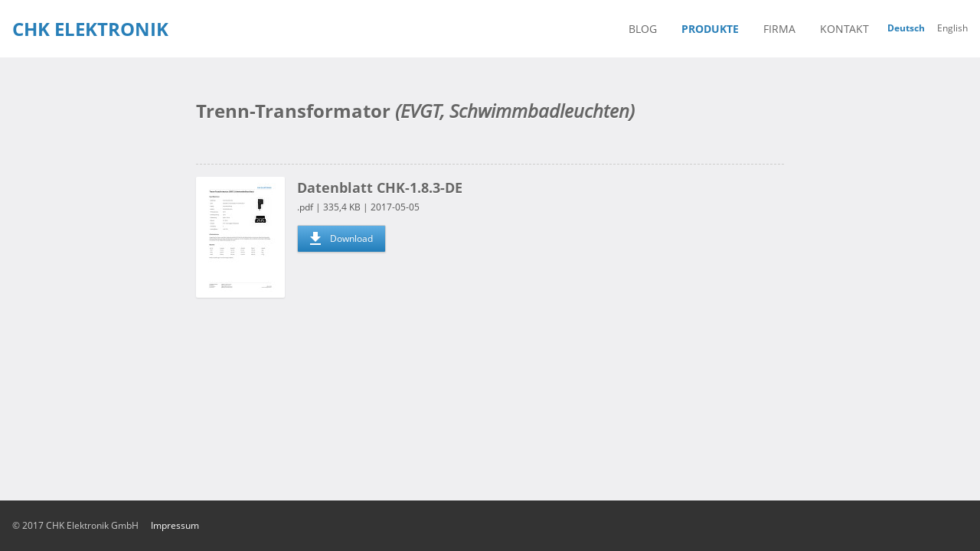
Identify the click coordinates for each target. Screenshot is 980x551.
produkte (710, 29)
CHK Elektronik (90, 29)
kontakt (844, 29)
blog (643, 29)
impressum (175, 525)
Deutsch (906, 28)
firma (779, 29)
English (952, 28)
